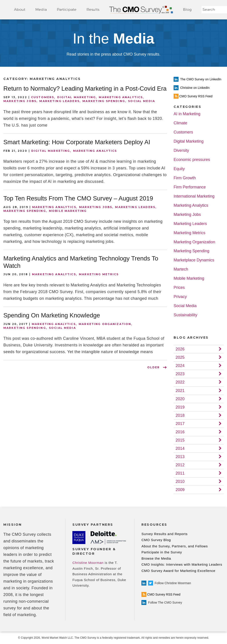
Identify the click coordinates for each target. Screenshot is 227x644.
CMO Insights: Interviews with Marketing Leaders (182, 564)
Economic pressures (192, 160)
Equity (179, 169)
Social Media (142, 101)
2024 (180, 366)
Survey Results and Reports (164, 534)
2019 (180, 407)
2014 (180, 448)
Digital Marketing (77, 97)
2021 (180, 391)
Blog (187, 9)
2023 (180, 374)
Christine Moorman (88, 563)
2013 (180, 457)
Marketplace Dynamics (194, 260)
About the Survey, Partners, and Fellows (175, 546)
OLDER (153, 367)
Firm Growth (185, 178)
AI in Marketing (187, 114)
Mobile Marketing (68, 211)
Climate (180, 123)
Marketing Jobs (20, 101)
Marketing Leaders (59, 101)
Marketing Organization (105, 324)
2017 (180, 424)
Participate (67, 9)
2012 (180, 465)
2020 (180, 399)
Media (41, 9)
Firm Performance (190, 187)
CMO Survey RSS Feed (161, 594)
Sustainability (185, 315)
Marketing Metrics (99, 274)
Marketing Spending (104, 101)
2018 (180, 415)
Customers (43, 97)
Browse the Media (156, 558)
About (20, 9)
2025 (180, 357)
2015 (180, 440)
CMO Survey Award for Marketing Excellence (178, 571)
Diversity (181, 151)
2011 (180, 473)
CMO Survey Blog (156, 540)
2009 (180, 490)
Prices (179, 288)
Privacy (180, 297)
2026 (180, 349)
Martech (181, 269)
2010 (180, 481)
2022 (180, 382)
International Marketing (194, 196)
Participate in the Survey (162, 552)
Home (141, 10)
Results (93, 9)
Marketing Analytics (121, 97)
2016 (180, 432)
